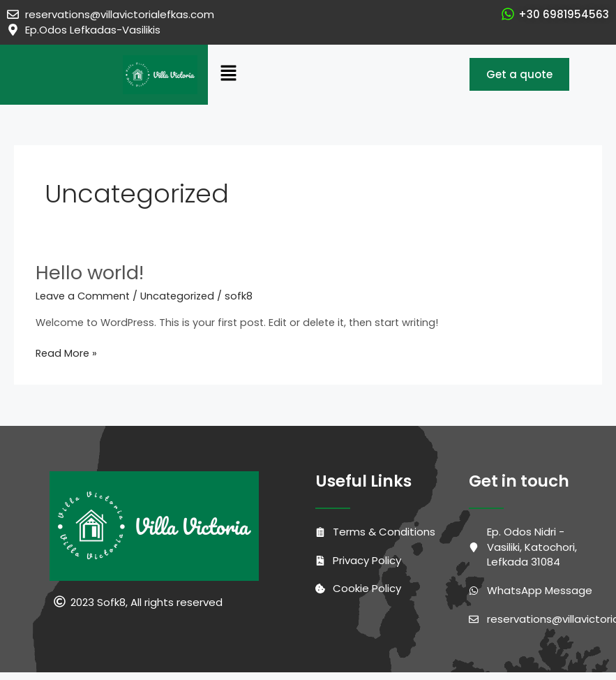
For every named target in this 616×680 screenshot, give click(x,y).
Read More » (66, 353)
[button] (318, 75)
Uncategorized (177, 296)
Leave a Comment (83, 296)
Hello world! (90, 273)
